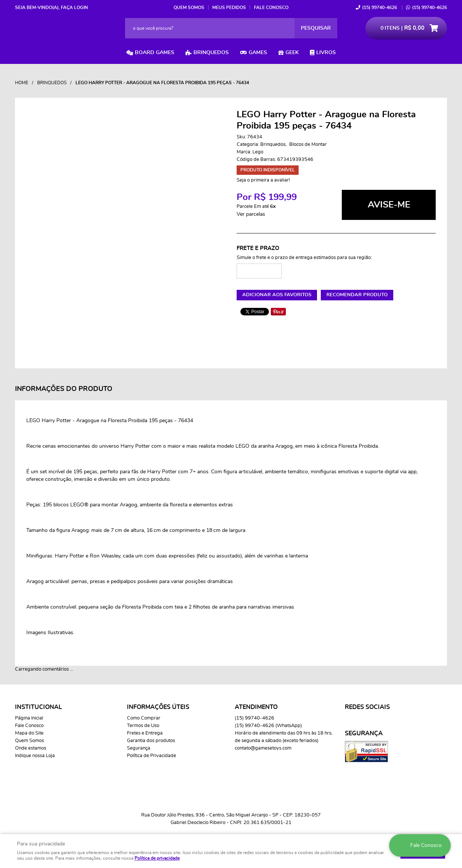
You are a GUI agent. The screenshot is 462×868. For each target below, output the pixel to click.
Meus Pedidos (229, 8)
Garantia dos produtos (151, 741)
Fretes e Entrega (145, 733)
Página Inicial (29, 718)
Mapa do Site (29, 733)
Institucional (38, 707)
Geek (292, 53)
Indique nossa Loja (35, 756)
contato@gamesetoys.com (263, 748)
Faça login (74, 8)
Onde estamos (31, 748)
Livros (326, 53)
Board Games (155, 53)
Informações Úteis (158, 707)
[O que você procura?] (316, 28)
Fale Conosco (271, 8)
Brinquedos (211, 53)
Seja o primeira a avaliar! (263, 180)
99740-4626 (380, 8)
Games (258, 53)
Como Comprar (144, 718)
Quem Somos (189, 8)
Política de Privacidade (152, 756)
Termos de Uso (143, 726)
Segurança (139, 748)
